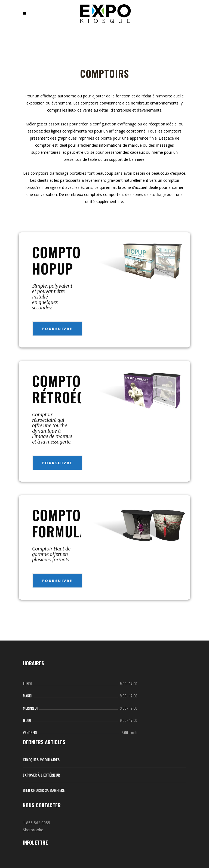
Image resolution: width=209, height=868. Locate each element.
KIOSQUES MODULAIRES (41, 760)
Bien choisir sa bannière (44, 790)
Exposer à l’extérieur (42, 775)
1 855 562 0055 (36, 823)
